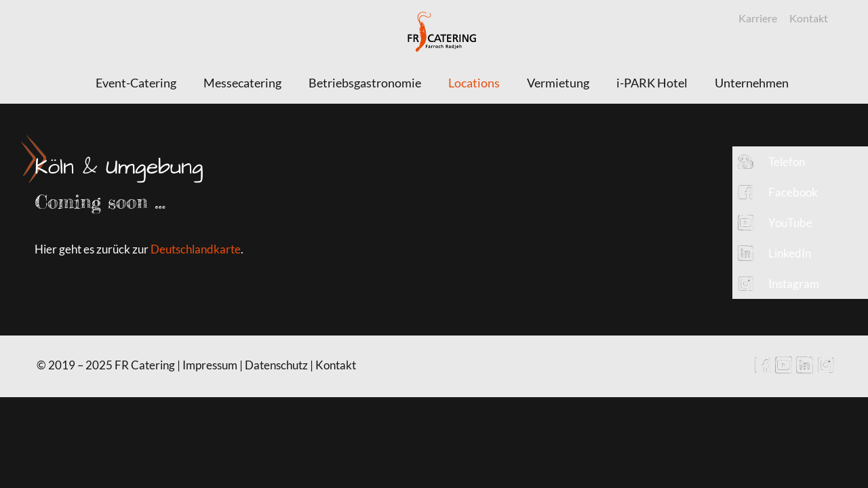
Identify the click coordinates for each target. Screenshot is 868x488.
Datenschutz (276, 365)
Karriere (758, 18)
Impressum (210, 365)
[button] (800, 162)
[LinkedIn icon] (805, 369)
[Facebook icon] (763, 369)
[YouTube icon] (784, 369)
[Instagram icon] (826, 369)
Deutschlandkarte (196, 249)
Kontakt (809, 18)
